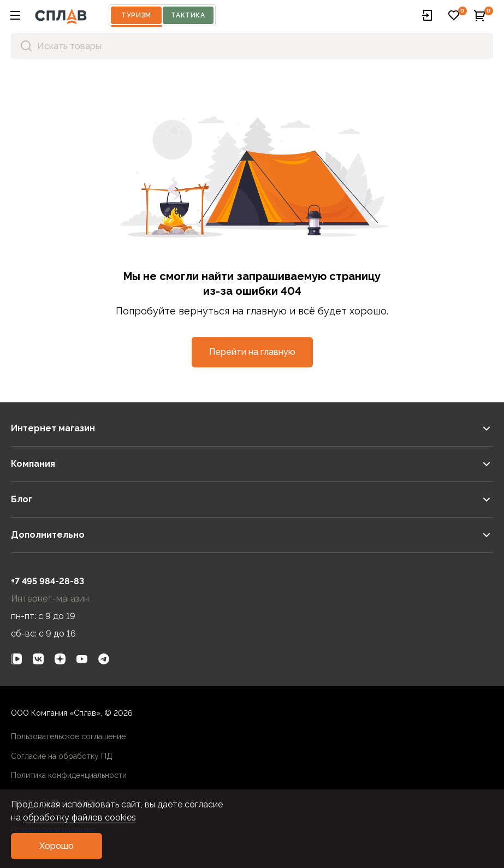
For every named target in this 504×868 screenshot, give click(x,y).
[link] (16, 659)
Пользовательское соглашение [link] (68, 736)
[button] (15, 15)
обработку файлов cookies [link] (79, 818)
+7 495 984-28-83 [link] (48, 581)
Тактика (188, 15)
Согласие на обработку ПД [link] (62, 756)
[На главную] (61, 15)
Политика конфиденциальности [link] (69, 775)
